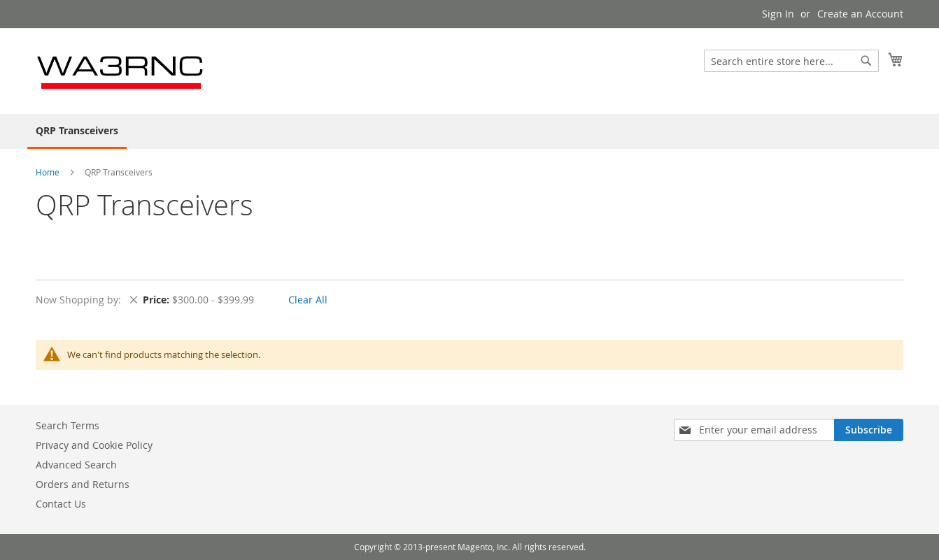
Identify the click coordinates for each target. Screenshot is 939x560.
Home (49, 172)
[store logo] (121, 70)
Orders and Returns (83, 484)
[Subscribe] (869, 430)
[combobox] (791, 61)
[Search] (866, 61)
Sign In (778, 14)
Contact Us (61, 504)
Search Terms (68, 425)
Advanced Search (76, 465)
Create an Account (860, 14)
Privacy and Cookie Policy (94, 445)
